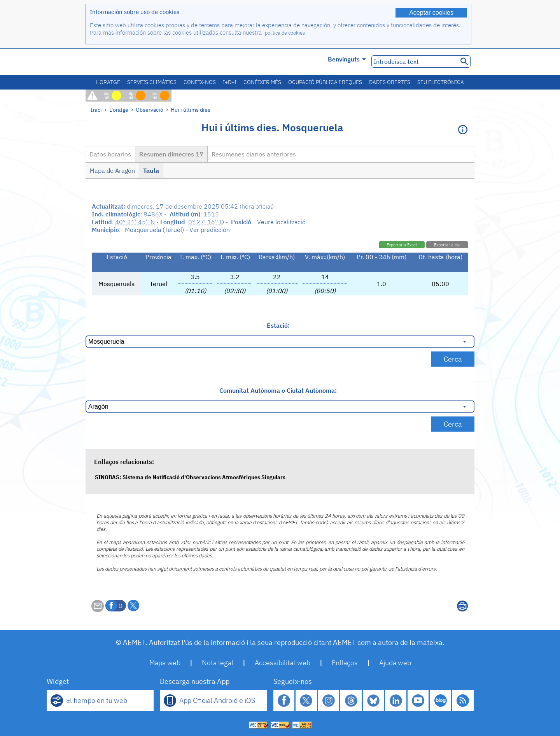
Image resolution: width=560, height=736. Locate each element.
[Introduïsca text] (414, 61)
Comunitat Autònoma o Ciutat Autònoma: (278, 390)
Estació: (278, 325)
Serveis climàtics (152, 82)
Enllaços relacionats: (124, 462)
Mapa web (165, 663)
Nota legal (218, 663)
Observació (150, 110)
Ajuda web (395, 663)
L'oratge (108, 82)
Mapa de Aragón (112, 170)
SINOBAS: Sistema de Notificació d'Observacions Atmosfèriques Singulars (190, 477)
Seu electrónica (441, 82)
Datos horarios (110, 154)
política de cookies (285, 33)
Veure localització (281, 222)
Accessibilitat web (283, 663)
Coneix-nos (200, 82)
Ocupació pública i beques (325, 82)
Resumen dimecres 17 (171, 154)
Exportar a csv (447, 245)
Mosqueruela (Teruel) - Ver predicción (177, 230)
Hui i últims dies (191, 110)
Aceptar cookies (431, 13)
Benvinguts (347, 59)
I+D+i (230, 82)
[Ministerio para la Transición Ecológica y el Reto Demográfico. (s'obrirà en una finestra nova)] (129, 62)
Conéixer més (262, 82)
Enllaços (345, 663)
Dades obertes (390, 82)
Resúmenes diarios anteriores (254, 154)
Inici (96, 110)
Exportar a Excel (402, 245)
